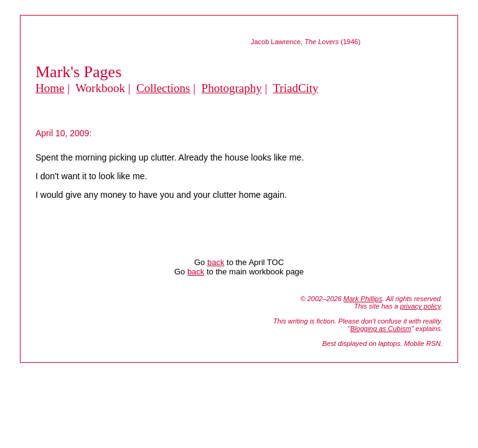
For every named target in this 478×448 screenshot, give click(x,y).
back (216, 262)
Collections (163, 88)
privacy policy (420, 306)
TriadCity (295, 88)
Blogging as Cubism (381, 329)
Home (50, 88)
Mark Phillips (363, 299)
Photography (232, 88)
